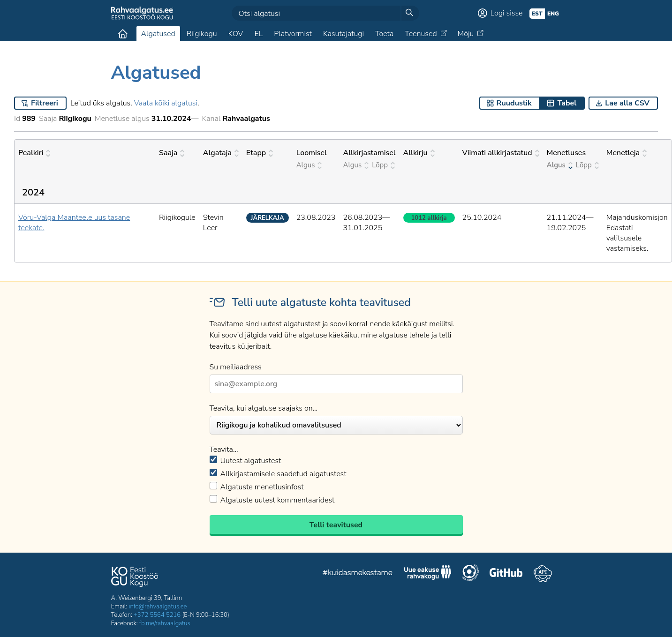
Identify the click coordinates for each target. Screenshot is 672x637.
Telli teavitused (336, 525)
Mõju (466, 34)
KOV (235, 34)
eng (553, 14)
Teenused (421, 34)
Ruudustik (514, 103)
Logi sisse (507, 13)
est (537, 14)
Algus (309, 165)
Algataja (221, 153)
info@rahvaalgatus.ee (158, 607)
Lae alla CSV (627, 103)
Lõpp (383, 165)
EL (258, 34)
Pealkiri (34, 153)
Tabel (567, 103)
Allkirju (419, 153)
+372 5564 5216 (157, 615)
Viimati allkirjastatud (501, 153)
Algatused (158, 34)
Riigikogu (202, 34)
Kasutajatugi (344, 34)
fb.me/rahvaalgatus (165, 623)
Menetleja (627, 153)
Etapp (260, 153)
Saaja (172, 153)
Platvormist (293, 34)
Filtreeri (45, 103)
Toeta (384, 34)
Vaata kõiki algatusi (166, 103)
